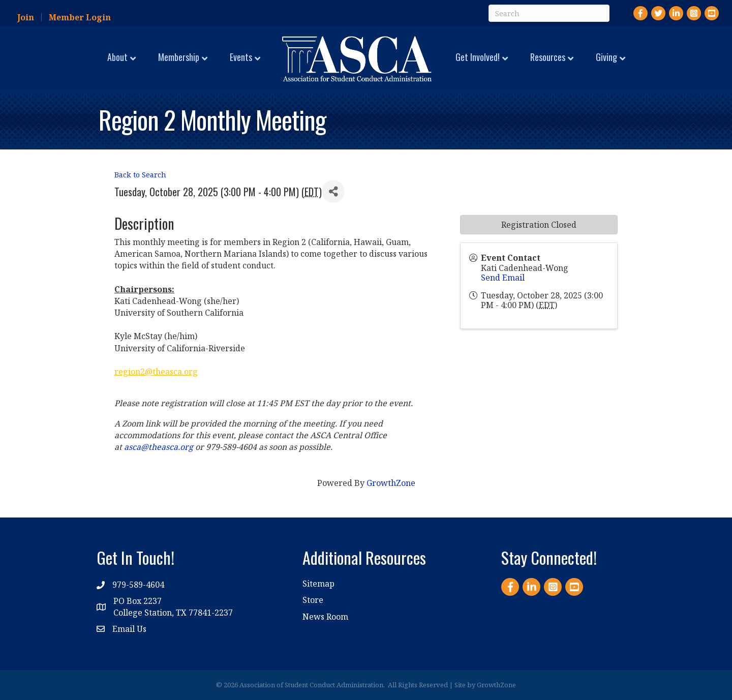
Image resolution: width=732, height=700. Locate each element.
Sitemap (318, 584)
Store (313, 600)
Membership (179, 57)
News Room (325, 617)
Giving (606, 57)
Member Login (80, 17)
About (117, 57)
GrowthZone (391, 483)
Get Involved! (478, 57)
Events (241, 57)
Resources (548, 57)
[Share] (333, 191)
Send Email (503, 278)
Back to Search (140, 175)
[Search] (549, 13)
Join (26, 17)
